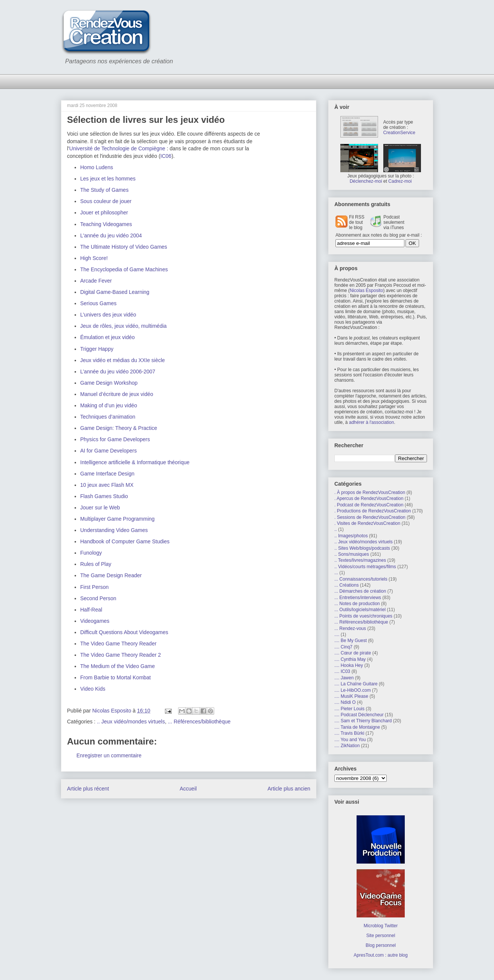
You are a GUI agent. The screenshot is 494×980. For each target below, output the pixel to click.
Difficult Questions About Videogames (124, 632)
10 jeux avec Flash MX (107, 485)
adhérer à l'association (372, 422)
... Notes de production (357, 604)
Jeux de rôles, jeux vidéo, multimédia (123, 326)
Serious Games (98, 303)
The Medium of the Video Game (117, 666)
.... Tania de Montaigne (357, 727)
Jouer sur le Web (100, 508)
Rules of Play (96, 564)
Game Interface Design (107, 474)
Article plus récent (88, 789)
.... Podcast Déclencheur (359, 715)
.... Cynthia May (350, 659)
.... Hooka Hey (349, 665)
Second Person (98, 598)
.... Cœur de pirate (353, 653)
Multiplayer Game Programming (117, 519)
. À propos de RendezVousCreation (370, 492)
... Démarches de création (360, 591)
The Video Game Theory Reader (118, 644)
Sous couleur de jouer (106, 201)
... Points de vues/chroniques (363, 616)
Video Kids (93, 689)
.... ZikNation (347, 746)
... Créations (347, 585)
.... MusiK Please (351, 696)
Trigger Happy (97, 349)
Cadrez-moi (400, 181)
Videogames (95, 621)
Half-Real (91, 610)
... (336, 573)
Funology (91, 553)
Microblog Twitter (381, 926)
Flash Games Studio (104, 496)
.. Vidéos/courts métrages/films (365, 567)
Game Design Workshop (109, 383)
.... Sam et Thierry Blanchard (363, 721)
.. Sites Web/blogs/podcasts (362, 548)
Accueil (188, 789)
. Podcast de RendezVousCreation (369, 505)
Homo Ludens (97, 167)
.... (337, 634)
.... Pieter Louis (349, 709)
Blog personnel (381, 945)
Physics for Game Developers (115, 439)
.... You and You (350, 740)
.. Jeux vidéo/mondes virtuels (131, 722)
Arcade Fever (96, 281)
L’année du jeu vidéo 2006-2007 (118, 372)
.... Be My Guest (351, 641)
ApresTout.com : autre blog (380, 955)
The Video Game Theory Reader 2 (120, 655)
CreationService (399, 133)
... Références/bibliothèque (199, 722)
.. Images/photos (351, 536)
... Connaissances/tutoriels (361, 579)
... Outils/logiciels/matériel (360, 610)
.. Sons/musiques (352, 554)
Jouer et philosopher (104, 213)
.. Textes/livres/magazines (360, 560)
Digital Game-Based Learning (115, 292)
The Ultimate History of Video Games (124, 247)
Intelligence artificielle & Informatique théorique (135, 462)
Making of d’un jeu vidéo (109, 405)
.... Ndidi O (345, 702)
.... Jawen (344, 678)
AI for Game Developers (108, 451)
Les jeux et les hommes (108, 179)
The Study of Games (104, 190)
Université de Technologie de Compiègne (117, 148)
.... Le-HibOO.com (353, 690)
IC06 (166, 156)
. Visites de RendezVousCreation (367, 523)
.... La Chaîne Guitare (356, 684)
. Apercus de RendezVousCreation (369, 498)
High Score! (94, 258)
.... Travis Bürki (349, 733)
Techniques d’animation (108, 417)
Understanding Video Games (114, 530)
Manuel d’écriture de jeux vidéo (117, 394)
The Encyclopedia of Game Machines (124, 269)
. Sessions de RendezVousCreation (370, 517)
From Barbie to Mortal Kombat (116, 677)
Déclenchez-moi (366, 181)
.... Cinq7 (343, 647)
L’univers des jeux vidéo (108, 315)
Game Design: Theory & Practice (119, 428)
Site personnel (381, 936)
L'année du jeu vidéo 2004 (111, 235)
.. (336, 529)
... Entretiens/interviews (358, 598)
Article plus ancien (289, 789)
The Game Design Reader (111, 575)
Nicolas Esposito (367, 290)
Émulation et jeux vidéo (107, 337)
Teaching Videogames (106, 224)
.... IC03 (342, 671)
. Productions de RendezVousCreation (373, 511)
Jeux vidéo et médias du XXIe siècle (123, 360)
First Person (94, 587)
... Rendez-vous (350, 628)
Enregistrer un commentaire (109, 755)
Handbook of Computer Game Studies (125, 541)
